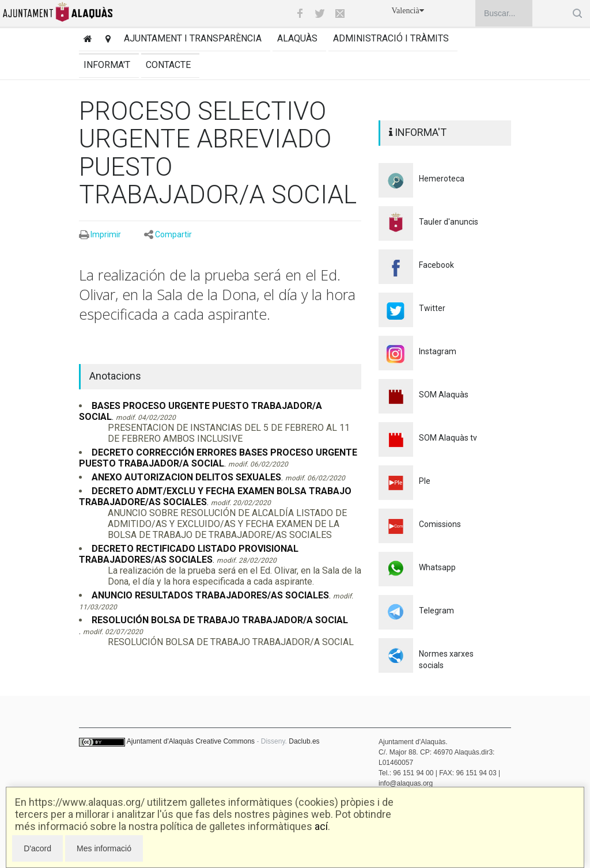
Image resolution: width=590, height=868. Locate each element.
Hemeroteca (442, 179)
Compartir (173, 234)
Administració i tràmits (391, 38)
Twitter (432, 308)
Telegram (436, 611)
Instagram (438, 351)
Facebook (436, 265)
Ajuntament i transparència (193, 38)
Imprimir (106, 234)
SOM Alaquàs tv (448, 438)
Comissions (440, 524)
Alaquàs (297, 38)
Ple (425, 481)
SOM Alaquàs (444, 395)
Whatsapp (437, 567)
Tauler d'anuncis (449, 222)
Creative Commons (225, 741)
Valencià (408, 11)
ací (321, 826)
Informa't (107, 65)
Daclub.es (304, 741)
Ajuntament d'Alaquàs (160, 741)
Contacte (168, 65)
